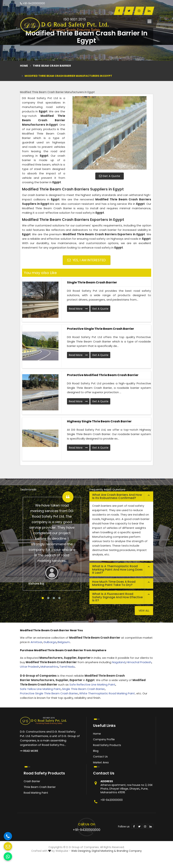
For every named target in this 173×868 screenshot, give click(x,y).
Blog (96, 751)
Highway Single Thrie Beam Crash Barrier (99, 421)
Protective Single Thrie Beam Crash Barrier (100, 329)
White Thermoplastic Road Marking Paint (107, 693)
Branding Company (129, 851)
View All (144, 611)
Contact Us (100, 757)
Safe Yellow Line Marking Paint (40, 689)
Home (24, 66)
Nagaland (119, 662)
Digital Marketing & (104, 851)
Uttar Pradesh (30, 667)
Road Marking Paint (36, 793)
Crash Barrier (32, 781)
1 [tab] (43, 598)
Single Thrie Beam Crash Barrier (92, 282)
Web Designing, (81, 851)
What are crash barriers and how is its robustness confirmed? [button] (117, 496)
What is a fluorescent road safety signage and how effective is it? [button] (117, 597)
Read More (78, 309)
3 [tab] (54, 598)
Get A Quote (110, 176)
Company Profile (104, 739)
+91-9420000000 (32, 3)
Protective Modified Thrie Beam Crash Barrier (103, 375)
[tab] (121, 497)
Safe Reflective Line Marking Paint (92, 684)
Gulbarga (50, 642)
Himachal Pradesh (139, 662)
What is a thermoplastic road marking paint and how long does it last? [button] (117, 569)
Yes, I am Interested (86, 260)
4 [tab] (59, 598)
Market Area (101, 762)
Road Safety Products (107, 745)
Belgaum (64, 642)
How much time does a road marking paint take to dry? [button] (114, 583)
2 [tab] (48, 598)
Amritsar (36, 642)
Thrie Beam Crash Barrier (52, 66)
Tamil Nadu (67, 667)
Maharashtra (49, 667)
